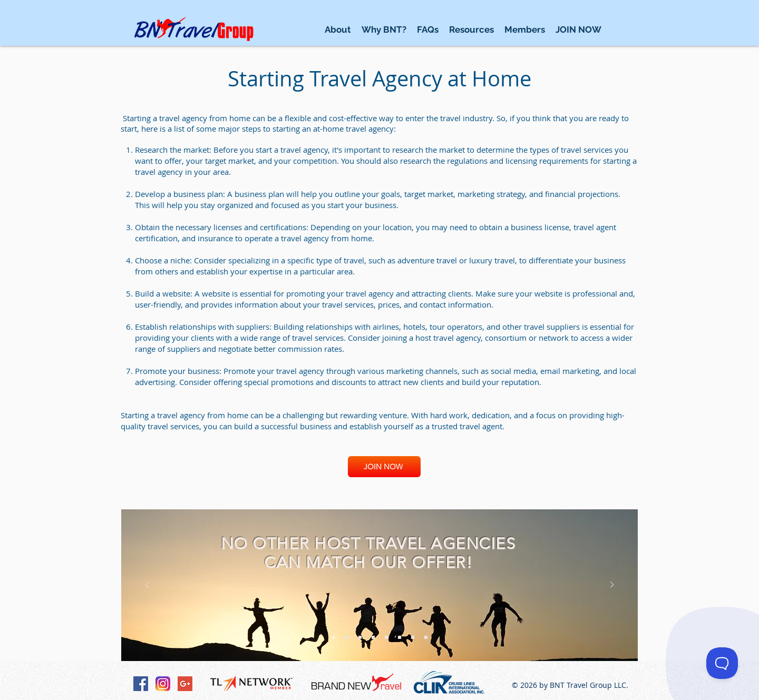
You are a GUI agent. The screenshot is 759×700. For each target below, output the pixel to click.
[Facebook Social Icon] (141, 684)
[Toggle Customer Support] (722, 663)
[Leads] (347, 637)
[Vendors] (426, 637)
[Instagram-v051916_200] (163, 684)
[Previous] (147, 585)
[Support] (373, 637)
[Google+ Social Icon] (185, 684)
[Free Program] (334, 637)
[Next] (612, 585)
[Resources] (360, 637)
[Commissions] (386, 637)
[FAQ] (413, 637)
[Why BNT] (400, 637)
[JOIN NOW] (384, 467)
